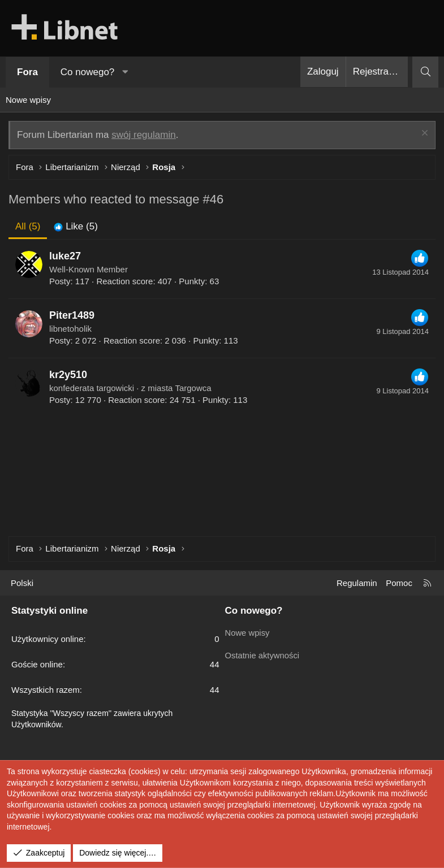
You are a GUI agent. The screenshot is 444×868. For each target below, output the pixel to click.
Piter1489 (72, 315)
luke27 (65, 256)
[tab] (76, 227)
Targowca (193, 388)
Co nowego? (87, 72)
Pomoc (399, 583)
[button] (126, 72)
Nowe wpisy (28, 100)
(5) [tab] (28, 226)
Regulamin (357, 583)
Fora (27, 72)
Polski (22, 583)
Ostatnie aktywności (263, 654)
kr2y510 (68, 375)
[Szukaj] (425, 72)
